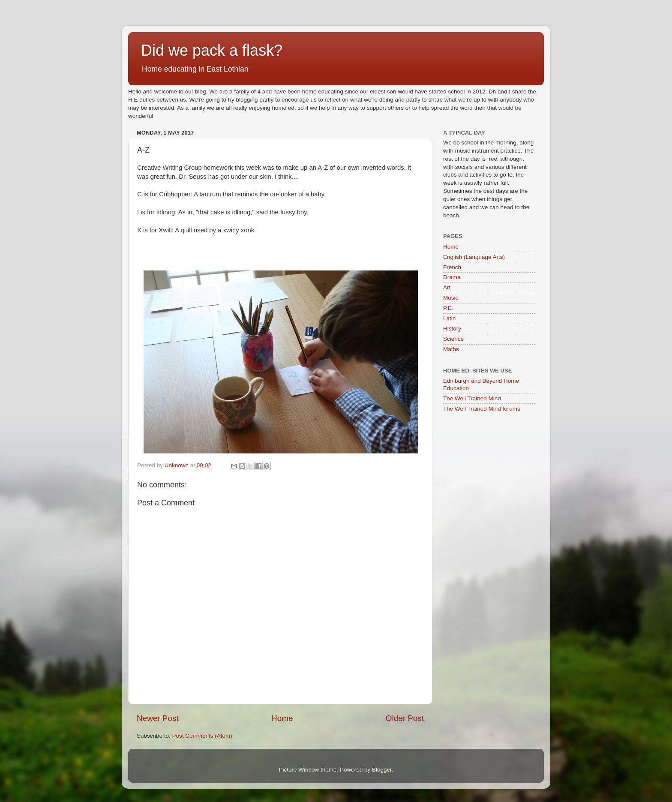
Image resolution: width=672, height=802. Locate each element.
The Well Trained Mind (472, 398)
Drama (452, 277)
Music (451, 298)
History (452, 329)
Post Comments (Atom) (202, 736)
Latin (449, 318)
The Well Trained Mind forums (482, 409)
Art (447, 287)
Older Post (405, 718)
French (452, 267)
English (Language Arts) (474, 257)
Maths (451, 349)
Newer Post (158, 718)
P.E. (448, 308)
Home (282, 718)
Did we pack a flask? (212, 50)
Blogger (382, 770)
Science (453, 339)
